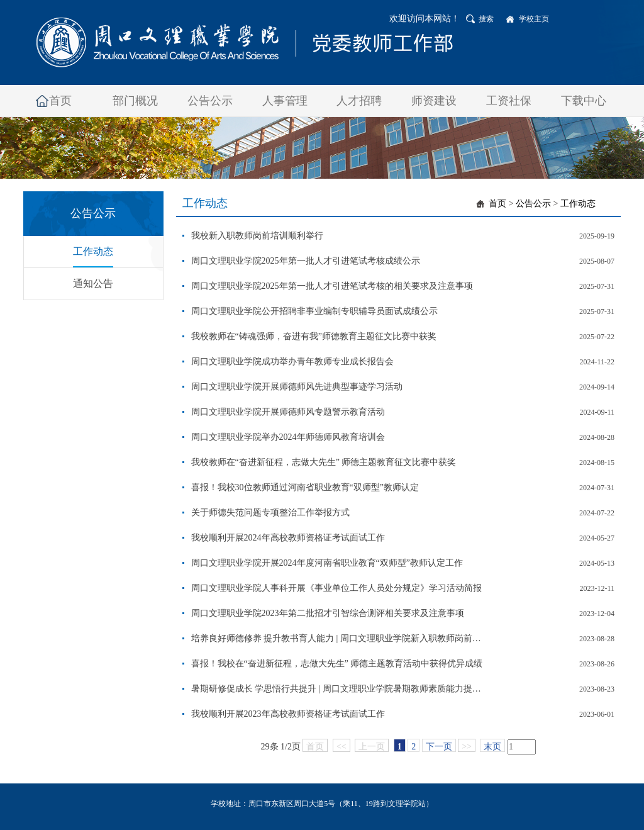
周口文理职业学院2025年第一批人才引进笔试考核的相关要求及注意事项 (332, 286)
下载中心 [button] (584, 101)
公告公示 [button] (210, 101)
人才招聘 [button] (359, 101)
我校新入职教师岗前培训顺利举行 (257, 236)
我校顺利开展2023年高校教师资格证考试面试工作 (288, 714)
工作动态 (93, 251)
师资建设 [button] (434, 101)
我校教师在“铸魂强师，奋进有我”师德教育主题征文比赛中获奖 (314, 336)
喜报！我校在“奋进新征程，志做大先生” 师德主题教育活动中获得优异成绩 (337, 664)
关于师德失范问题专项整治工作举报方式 (270, 513)
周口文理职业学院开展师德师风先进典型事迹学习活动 (297, 387)
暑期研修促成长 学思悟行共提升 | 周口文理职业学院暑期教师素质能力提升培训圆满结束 (339, 689)
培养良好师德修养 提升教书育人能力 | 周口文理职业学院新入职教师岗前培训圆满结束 (339, 638)
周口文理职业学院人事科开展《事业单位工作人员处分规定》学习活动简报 (336, 588)
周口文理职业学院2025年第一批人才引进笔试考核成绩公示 (306, 261)
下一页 (439, 747)
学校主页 (534, 19)
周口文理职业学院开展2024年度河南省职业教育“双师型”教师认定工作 (327, 563)
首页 (497, 204)
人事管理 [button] (285, 101)
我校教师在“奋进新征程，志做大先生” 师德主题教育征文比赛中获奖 (324, 462)
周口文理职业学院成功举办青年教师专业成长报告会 (292, 362)
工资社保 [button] (509, 101)
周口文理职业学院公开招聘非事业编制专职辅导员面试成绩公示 (314, 311)
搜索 (486, 19)
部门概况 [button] (135, 101)
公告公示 (533, 204)
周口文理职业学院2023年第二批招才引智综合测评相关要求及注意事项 (328, 613)
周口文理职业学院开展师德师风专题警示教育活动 (288, 412)
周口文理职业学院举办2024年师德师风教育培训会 (288, 437)
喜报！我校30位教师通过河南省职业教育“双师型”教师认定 (305, 487)
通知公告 (93, 283)
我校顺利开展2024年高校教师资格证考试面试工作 (288, 538)
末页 (492, 747)
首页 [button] (60, 101)
